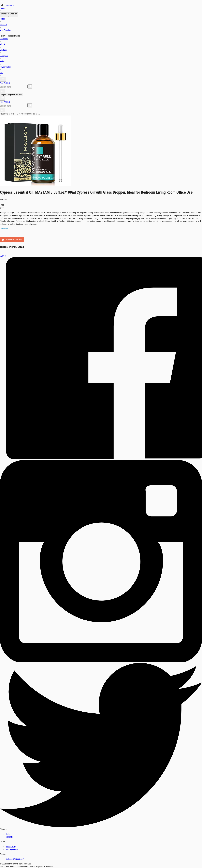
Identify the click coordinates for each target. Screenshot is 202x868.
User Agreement (12, 849)
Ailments (9, 837)
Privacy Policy (11, 846)
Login (3, 95)
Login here (9, 5)
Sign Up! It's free (15, 95)
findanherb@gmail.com (15, 859)
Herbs (8, 834)
